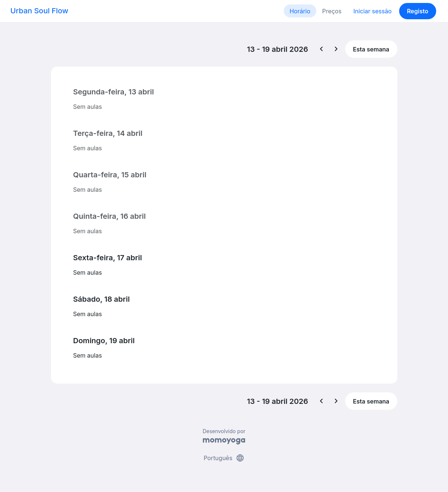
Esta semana (371, 49)
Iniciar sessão (372, 11)
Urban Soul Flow (39, 11)
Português (224, 458)
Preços (332, 11)
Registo (418, 11)
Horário (300, 11)
